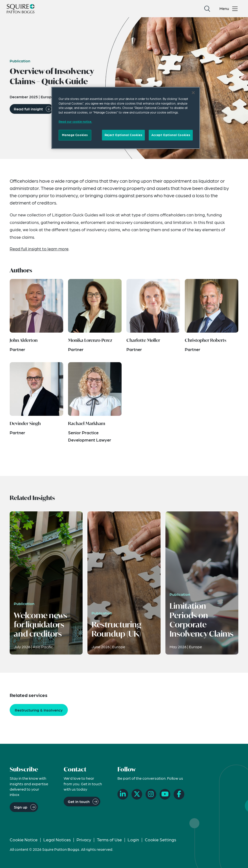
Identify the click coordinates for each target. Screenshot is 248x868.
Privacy (84, 839)
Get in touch (79, 801)
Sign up (21, 807)
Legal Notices (57, 839)
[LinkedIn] (123, 794)
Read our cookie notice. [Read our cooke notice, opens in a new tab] (75, 122)
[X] (137, 794)
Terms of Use (109, 839)
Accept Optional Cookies (171, 135)
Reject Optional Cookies (123, 135)
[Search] (207, 9)
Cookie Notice (24, 839)
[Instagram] (151, 794)
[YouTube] (165, 794)
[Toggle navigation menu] (230, 9)
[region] (126, 118)
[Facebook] (179, 794)
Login (133, 839)
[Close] (193, 93)
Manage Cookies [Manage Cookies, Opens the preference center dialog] (75, 135)
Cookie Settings (160, 839)
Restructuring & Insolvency (39, 710)
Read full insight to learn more (39, 249)
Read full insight (28, 109)
